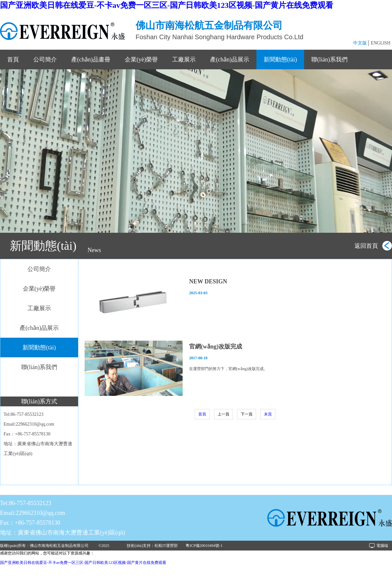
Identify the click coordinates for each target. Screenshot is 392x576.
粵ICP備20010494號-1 (204, 546)
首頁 (13, 59)
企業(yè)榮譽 (141, 59)
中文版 (360, 43)
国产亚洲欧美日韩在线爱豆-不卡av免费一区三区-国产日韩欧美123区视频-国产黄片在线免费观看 (167, 5)
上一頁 (223, 414)
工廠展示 (184, 59)
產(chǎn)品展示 (230, 59)
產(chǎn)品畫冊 (91, 59)
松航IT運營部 (166, 546)
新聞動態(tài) (280, 59)
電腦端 (382, 546)
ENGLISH (381, 43)
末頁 (268, 414)
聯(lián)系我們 (329, 59)
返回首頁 (366, 246)
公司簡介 (45, 59)
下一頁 (247, 414)
